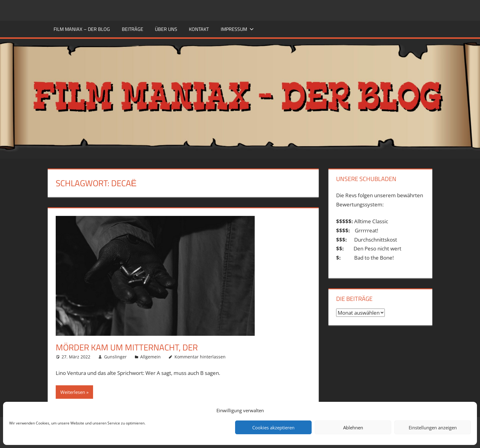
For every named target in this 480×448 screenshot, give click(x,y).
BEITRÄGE (133, 29)
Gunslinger (115, 357)
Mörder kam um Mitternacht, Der (127, 347)
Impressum (237, 29)
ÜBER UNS (166, 29)
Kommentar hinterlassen (200, 357)
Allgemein (150, 357)
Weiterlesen (73, 392)
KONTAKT (199, 29)
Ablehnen (353, 428)
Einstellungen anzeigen (433, 428)
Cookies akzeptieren (273, 428)
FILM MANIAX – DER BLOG (82, 29)
